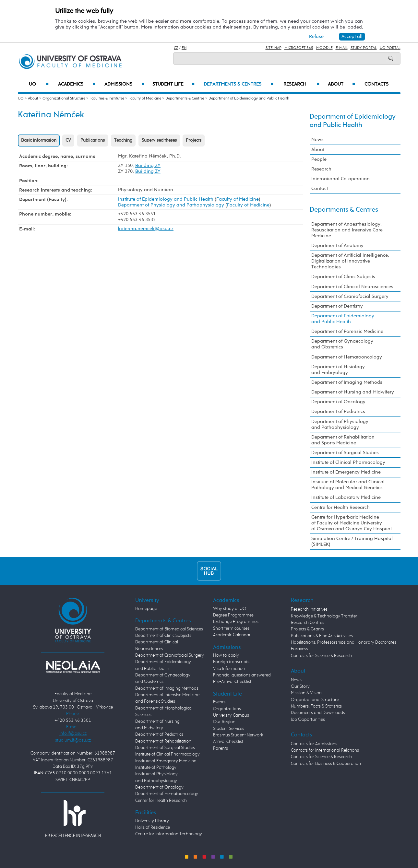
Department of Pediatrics (338, 411)
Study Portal (364, 48)
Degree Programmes (233, 615)
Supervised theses (159, 140)
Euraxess (299, 649)
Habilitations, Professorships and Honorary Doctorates (344, 642)
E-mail (342, 48)
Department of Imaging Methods (347, 382)
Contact (320, 188)
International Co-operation (340, 179)
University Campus (231, 715)
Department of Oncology (338, 402)
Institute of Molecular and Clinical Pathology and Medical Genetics (348, 485)
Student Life (173, 84)
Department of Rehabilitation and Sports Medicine (343, 440)
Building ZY (148, 165)
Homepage (146, 609)
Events (219, 702)
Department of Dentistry (337, 306)
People (319, 159)
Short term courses (231, 628)
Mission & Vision (306, 693)
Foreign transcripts (231, 662)
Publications (93, 140)
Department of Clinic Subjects (343, 277)
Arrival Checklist (228, 742)
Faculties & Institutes (107, 99)
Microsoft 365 (299, 48)
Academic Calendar (232, 635)
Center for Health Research (161, 801)
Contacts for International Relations (325, 750)
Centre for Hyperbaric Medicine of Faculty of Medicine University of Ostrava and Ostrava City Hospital (352, 523)
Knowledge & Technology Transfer (324, 616)
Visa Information (229, 669)
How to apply (226, 655)
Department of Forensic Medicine (347, 331)
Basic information (39, 140)
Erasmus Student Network (238, 735)
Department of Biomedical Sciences (169, 629)
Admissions (124, 84)
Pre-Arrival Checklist (232, 682)
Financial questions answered (242, 675)
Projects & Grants (307, 629)
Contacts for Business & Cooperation (326, 764)
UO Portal (390, 48)
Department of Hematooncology (347, 357)
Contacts (376, 84)
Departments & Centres (239, 84)
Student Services (229, 729)
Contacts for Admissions (314, 744)
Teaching (123, 140)
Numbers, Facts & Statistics (316, 706)
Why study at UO (230, 609)
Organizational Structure (64, 99)
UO (39, 84)
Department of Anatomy (337, 246)
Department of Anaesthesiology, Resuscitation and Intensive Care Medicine (347, 230)
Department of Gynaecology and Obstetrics (342, 344)
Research (301, 84)
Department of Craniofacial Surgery (350, 296)
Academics (77, 84)
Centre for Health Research (340, 507)
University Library (152, 821)
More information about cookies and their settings (196, 27)
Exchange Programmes (236, 622)
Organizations (227, 709)
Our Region (224, 722)
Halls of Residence (153, 827)
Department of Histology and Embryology (338, 370)
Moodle (324, 48)
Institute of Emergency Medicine (346, 472)
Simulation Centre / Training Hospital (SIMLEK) (352, 541)
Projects (194, 140)
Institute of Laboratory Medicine (346, 497)
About (341, 84)
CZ (176, 48)
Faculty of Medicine (145, 99)
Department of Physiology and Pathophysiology (171, 205)
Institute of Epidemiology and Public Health (166, 199)
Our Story (300, 686)
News (317, 140)
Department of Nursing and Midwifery (353, 392)
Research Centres (308, 623)
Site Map (274, 48)
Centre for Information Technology (169, 834)
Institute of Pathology (156, 768)
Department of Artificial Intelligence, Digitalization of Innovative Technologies (350, 261)
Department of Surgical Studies (345, 453)
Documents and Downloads (318, 713)
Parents (221, 748)
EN (184, 48)
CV (68, 140)
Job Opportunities (308, 720)
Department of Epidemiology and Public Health (249, 99)
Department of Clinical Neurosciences (352, 287)
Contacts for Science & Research (321, 656)
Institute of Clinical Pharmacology (348, 462)
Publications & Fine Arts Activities (322, 636)
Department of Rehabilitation (163, 741)
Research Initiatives (309, 609)
